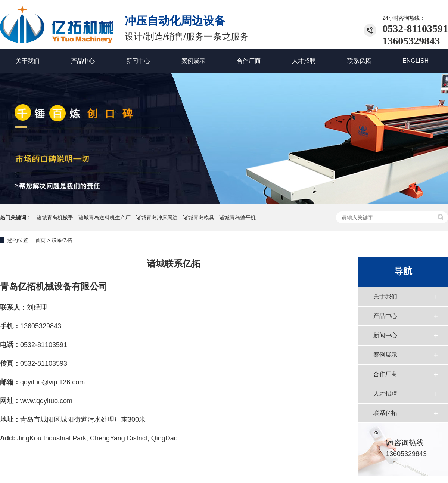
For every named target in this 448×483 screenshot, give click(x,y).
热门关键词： (16, 217)
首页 (40, 240)
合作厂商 (385, 374)
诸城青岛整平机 (237, 217)
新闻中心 (385, 335)
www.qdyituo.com (46, 401)
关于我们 (385, 296)
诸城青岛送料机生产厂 (105, 217)
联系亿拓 (385, 413)
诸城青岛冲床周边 (158, 217)
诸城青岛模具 (199, 217)
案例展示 (385, 355)
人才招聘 (385, 394)
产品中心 (385, 316)
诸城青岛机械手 (56, 217)
